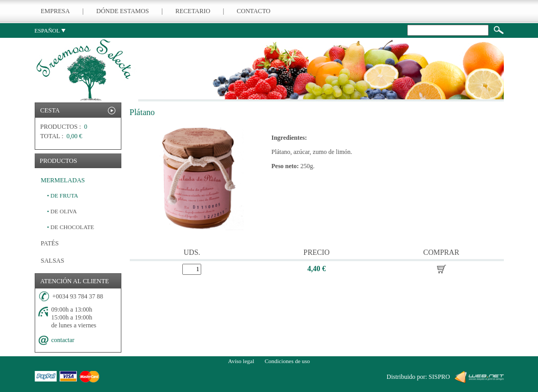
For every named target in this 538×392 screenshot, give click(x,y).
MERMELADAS (63, 180)
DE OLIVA (62, 211)
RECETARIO (193, 11)
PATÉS (50, 243)
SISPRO (439, 377)
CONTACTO (254, 11)
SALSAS (53, 261)
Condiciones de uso (287, 361)
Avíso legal (241, 361)
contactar (63, 340)
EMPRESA (55, 11)
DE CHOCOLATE (71, 227)
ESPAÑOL (50, 30)
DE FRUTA (63, 195)
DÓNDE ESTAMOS (122, 11)
